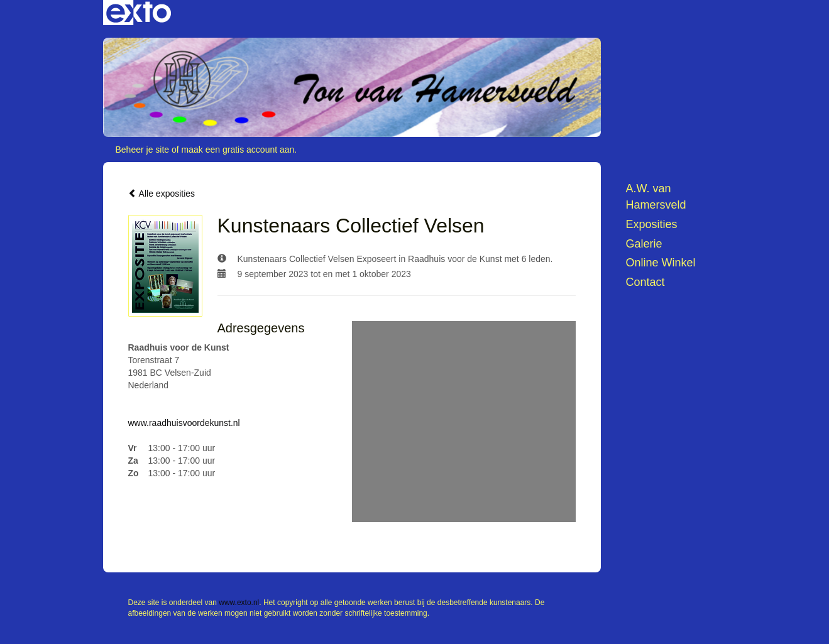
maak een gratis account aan (238, 150)
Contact (645, 282)
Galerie (644, 244)
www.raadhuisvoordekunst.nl (184, 423)
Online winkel (661, 263)
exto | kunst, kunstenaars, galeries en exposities (139, 13)
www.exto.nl (239, 603)
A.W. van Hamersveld (656, 197)
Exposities (652, 224)
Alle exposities (162, 194)
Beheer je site (143, 150)
